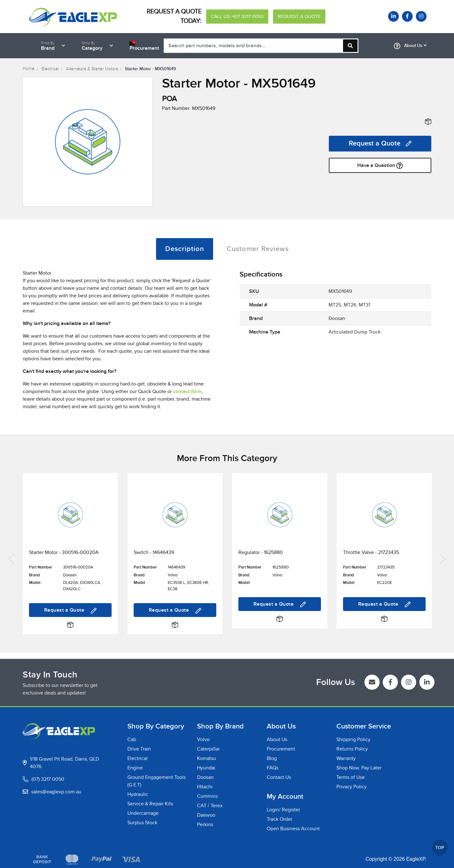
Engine (135, 768)
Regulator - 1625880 (261, 552)
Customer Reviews (258, 249)
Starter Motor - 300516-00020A (64, 552)
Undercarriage (143, 813)
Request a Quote (380, 143)
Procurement (281, 749)
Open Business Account (293, 829)
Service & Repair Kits (150, 804)
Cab (132, 740)
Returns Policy (352, 749)
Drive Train (139, 749)
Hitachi (205, 787)
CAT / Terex (210, 806)
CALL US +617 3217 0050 (237, 16)
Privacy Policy (352, 787)
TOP (440, 848)
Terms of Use (351, 777)
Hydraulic (138, 794)
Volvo (203, 740)
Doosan (205, 777)
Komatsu (207, 758)
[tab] (185, 249)
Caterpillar (208, 749)
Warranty (346, 758)
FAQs (273, 768)
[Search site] (350, 46)
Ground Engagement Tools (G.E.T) (157, 781)
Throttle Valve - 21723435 (371, 552)
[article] (70, 558)
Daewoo (206, 815)
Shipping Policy (353, 740)
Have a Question (380, 166)
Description (185, 249)
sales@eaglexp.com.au (56, 792)
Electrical (137, 758)
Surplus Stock (142, 823)
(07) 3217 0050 (48, 779)
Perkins (205, 825)
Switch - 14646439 (154, 552)
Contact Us (279, 777)
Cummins (207, 796)
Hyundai (206, 768)
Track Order (279, 819)
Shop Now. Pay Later (359, 768)
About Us (410, 46)
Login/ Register (283, 810)
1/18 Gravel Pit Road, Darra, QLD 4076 (64, 763)
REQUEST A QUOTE (299, 16)
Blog (272, 758)
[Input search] (261, 46)
